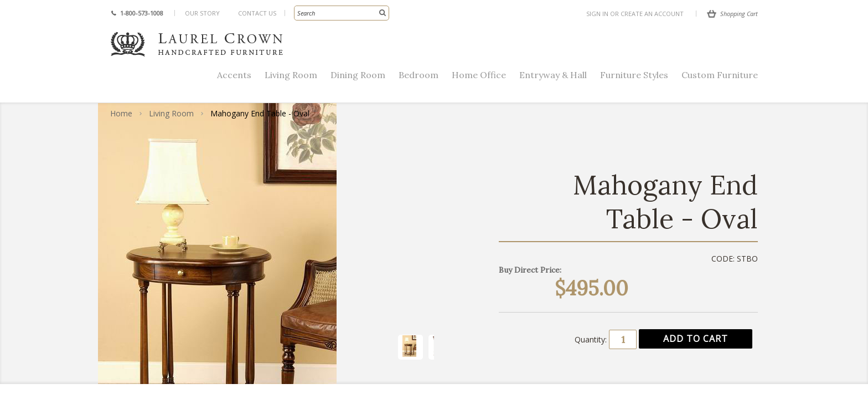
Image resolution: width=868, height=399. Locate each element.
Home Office (479, 75)
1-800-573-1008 (142, 13)
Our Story (202, 13)
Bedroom (418, 75)
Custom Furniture (720, 75)
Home (121, 113)
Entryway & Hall (553, 75)
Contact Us (257, 13)
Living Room (291, 75)
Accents (234, 75)
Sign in (597, 14)
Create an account (652, 14)
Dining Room (358, 75)
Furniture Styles (634, 75)
